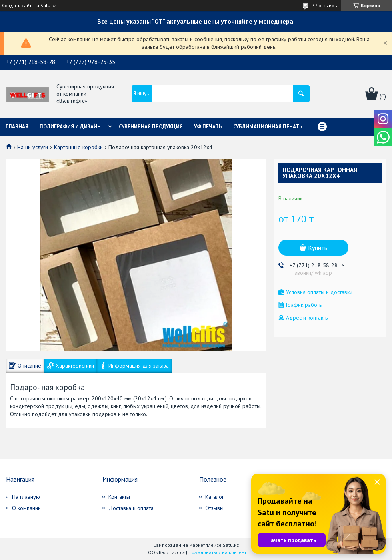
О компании (26, 508)
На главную (26, 497)
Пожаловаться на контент (217, 552)
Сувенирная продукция (151, 127)
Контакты (119, 497)
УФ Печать (208, 127)
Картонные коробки (78, 147)
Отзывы (214, 508)
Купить (318, 248)
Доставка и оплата (131, 508)
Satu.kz (231, 545)
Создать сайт (17, 6)
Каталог (215, 497)
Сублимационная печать (268, 127)
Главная (17, 127)
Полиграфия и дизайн (70, 127)
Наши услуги (33, 147)
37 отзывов (325, 5)
